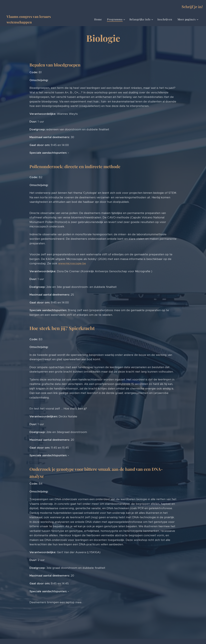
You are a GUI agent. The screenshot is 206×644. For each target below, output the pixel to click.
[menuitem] (99, 19)
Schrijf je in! (192, 7)
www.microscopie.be (72, 263)
